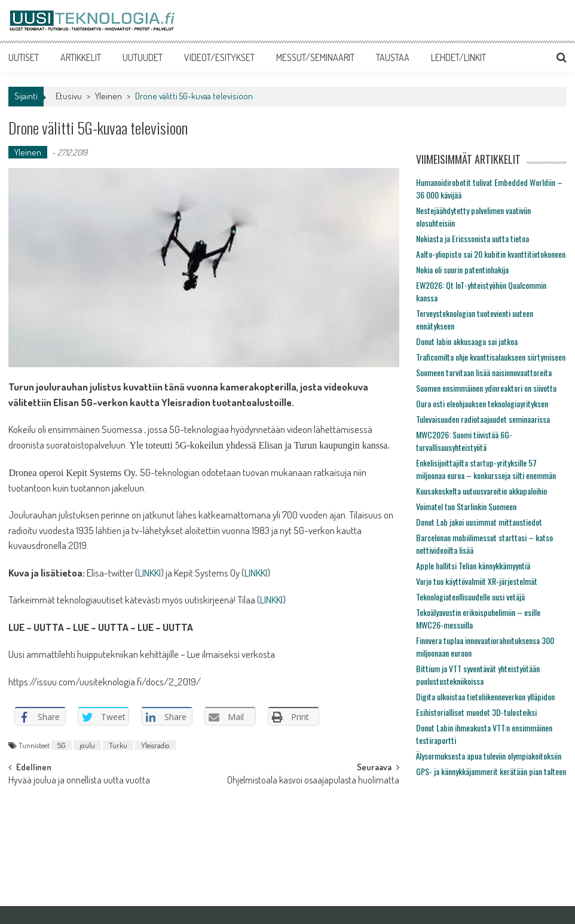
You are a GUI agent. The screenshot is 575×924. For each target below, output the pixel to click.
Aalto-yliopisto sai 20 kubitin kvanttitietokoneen (491, 254)
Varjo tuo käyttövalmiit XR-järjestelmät (477, 581)
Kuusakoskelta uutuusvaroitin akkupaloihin (481, 491)
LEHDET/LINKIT (458, 57)
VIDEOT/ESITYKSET (219, 57)
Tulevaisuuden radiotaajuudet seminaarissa (483, 419)
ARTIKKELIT (81, 57)
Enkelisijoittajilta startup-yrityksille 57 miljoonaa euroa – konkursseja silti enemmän (486, 469)
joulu (87, 745)
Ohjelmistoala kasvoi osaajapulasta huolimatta (313, 781)
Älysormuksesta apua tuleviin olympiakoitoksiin (489, 756)
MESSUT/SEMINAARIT (315, 57)
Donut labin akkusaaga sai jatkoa (467, 341)
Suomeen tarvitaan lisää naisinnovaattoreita (484, 372)
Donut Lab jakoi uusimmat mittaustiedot (479, 522)
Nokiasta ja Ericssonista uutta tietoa (472, 238)
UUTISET (24, 57)
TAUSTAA (393, 57)
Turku (118, 745)
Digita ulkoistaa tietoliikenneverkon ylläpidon (485, 696)
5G (62, 745)
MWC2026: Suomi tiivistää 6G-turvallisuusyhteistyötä (464, 441)
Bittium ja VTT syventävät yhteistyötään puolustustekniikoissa (478, 675)
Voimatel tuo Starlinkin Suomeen (466, 506)
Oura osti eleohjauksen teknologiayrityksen (482, 403)
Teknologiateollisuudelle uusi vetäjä (470, 597)
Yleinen (108, 96)
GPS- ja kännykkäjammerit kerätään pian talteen (491, 771)
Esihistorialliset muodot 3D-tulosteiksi (476, 712)
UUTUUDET (143, 57)
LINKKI (149, 573)
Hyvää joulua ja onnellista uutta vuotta (79, 781)
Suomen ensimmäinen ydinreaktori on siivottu (486, 388)
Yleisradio (155, 745)
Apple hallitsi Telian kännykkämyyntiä (473, 565)
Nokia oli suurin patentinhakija (462, 269)
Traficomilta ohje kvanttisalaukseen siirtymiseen (491, 357)
